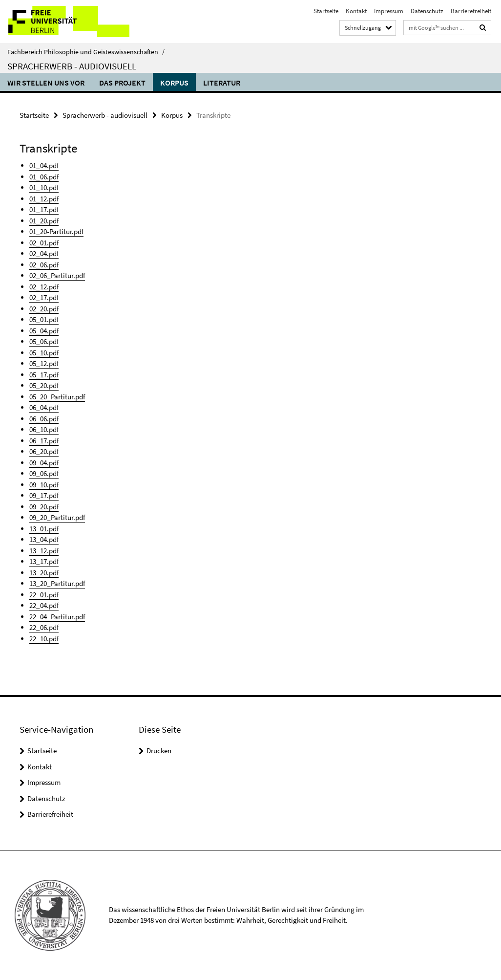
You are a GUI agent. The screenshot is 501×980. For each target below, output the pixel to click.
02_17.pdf (44, 297)
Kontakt (356, 11)
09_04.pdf (44, 463)
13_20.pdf (44, 573)
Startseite (326, 11)
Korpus (174, 83)
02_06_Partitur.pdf (57, 275)
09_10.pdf (44, 485)
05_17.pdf (44, 375)
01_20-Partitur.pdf (56, 231)
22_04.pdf (44, 605)
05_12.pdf (44, 363)
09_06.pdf (44, 473)
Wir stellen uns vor (46, 83)
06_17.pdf (44, 441)
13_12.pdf (44, 551)
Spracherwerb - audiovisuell (72, 66)
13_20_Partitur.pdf (57, 583)
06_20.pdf (44, 451)
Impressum (389, 11)
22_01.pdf (44, 595)
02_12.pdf (44, 287)
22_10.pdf (44, 639)
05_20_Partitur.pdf (57, 397)
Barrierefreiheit (471, 11)
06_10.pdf (44, 429)
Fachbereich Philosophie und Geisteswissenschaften (86, 52)
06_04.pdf (44, 407)
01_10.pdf (44, 187)
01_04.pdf (44, 165)
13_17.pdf (44, 561)
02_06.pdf (44, 265)
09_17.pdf (44, 495)
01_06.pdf (44, 177)
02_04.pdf (44, 253)
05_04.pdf (44, 331)
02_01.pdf (44, 243)
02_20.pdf (44, 309)
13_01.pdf (44, 529)
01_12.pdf (44, 199)
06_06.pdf (44, 419)
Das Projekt (122, 83)
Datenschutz (427, 11)
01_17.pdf (44, 209)
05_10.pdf (44, 353)
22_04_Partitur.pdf (57, 617)
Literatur (222, 83)
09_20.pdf (44, 507)
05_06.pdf (44, 341)
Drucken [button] (159, 751)
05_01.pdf (44, 319)
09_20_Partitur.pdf (57, 517)
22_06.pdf (44, 627)
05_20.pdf (44, 385)
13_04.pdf (44, 539)
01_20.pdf (44, 221)
